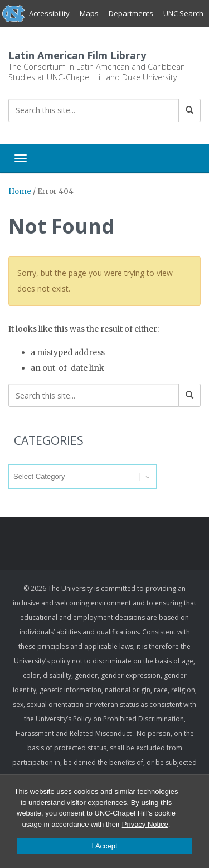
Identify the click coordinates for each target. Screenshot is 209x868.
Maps (89, 13)
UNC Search (183, 13)
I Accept (104, 846)
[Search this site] (94, 110)
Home (20, 191)
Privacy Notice (145, 824)
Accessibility (49, 13)
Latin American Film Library (77, 55)
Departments (131, 13)
